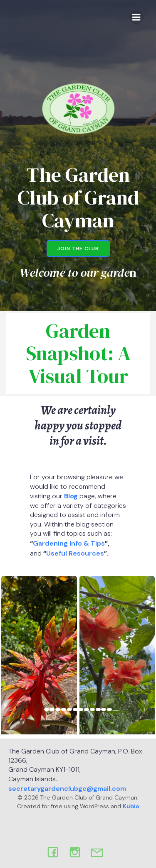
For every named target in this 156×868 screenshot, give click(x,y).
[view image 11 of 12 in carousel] (104, 710)
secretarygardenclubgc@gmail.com (67, 789)
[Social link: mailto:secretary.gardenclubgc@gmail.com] (100, 852)
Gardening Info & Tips (69, 543)
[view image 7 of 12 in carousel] (81, 710)
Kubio (131, 806)
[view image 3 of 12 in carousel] (58, 710)
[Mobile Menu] (136, 17)
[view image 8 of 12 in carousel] (87, 710)
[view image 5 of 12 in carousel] (69, 710)
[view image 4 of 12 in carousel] (64, 710)
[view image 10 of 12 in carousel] (98, 710)
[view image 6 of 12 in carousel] (75, 710)
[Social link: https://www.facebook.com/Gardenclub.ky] (56, 852)
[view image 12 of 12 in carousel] (109, 710)
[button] (39, 651)
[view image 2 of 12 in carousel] (52, 710)
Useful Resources (75, 553)
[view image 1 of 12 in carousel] (47, 710)
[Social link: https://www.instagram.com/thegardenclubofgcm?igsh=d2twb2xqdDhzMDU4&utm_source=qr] (78, 852)
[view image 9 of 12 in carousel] (92, 710)
